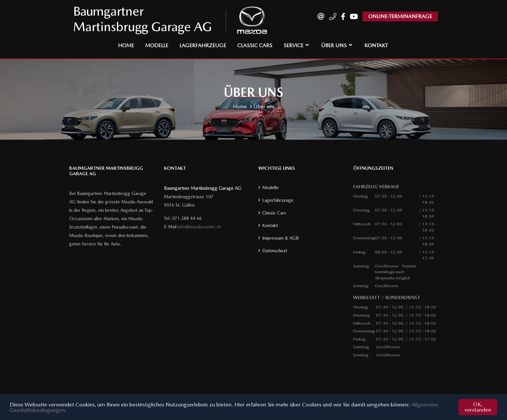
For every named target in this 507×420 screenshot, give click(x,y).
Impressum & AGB (280, 238)
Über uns (334, 45)
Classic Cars (255, 45)
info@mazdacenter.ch (199, 227)
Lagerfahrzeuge (203, 45)
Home (126, 45)
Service (293, 45)
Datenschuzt (275, 251)
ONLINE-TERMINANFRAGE (400, 16)
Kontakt (376, 45)
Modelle (157, 45)
